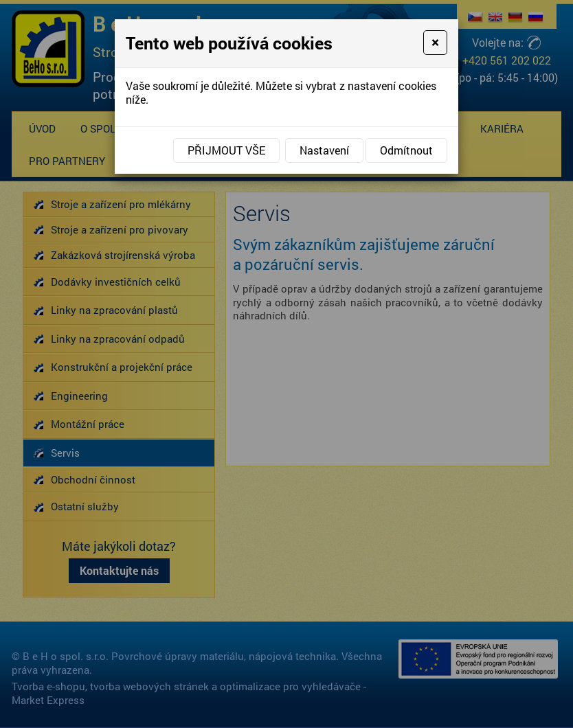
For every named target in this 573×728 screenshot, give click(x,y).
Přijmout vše (226, 150)
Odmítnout (406, 150)
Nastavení (324, 150)
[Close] (435, 43)
